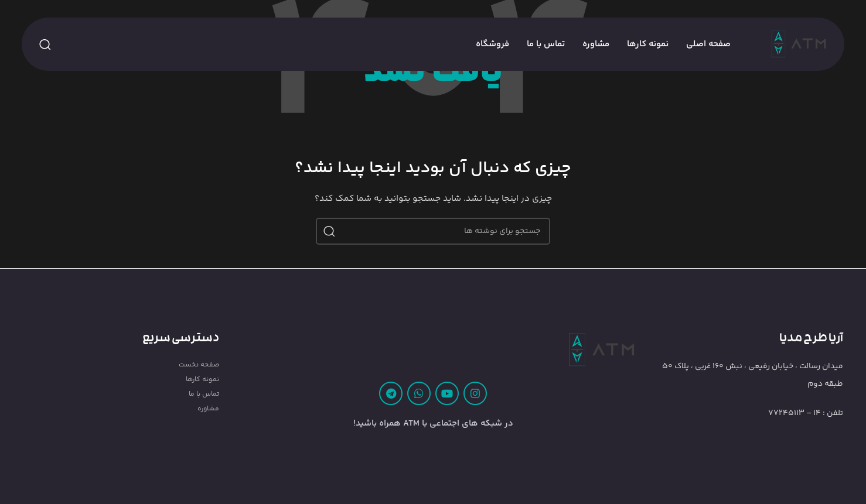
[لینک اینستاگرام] (475, 393)
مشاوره (208, 409)
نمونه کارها (202, 380)
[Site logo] (799, 44)
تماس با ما (204, 394)
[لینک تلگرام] (391, 393)
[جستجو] (45, 44)
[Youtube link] (447, 393)
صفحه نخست (199, 365)
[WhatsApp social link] (419, 393)
